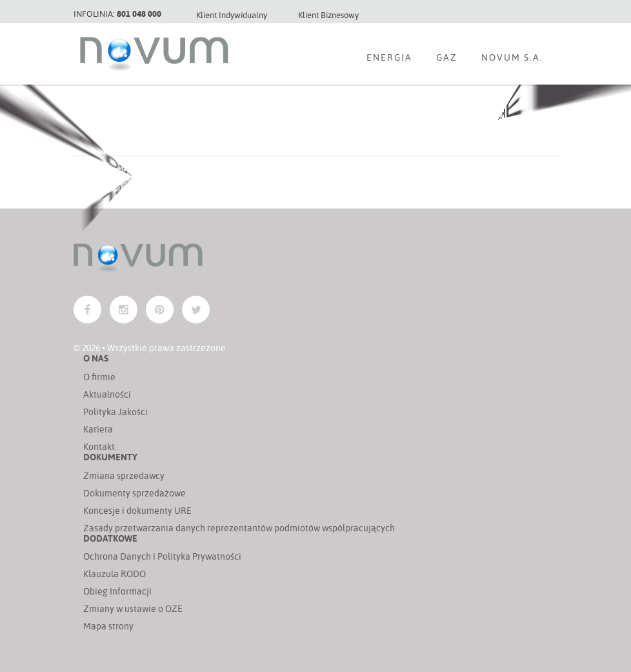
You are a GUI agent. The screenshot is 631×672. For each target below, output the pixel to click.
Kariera (98, 429)
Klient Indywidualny (232, 15)
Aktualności (107, 394)
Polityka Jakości (115, 412)
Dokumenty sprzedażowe (135, 493)
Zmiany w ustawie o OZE (133, 608)
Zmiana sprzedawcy (124, 475)
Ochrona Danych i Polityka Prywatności (162, 556)
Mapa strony (108, 626)
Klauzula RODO (115, 574)
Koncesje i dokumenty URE (137, 510)
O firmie (99, 377)
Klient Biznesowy (328, 15)
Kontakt (99, 446)
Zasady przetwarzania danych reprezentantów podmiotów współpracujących (239, 528)
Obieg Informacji (117, 591)
